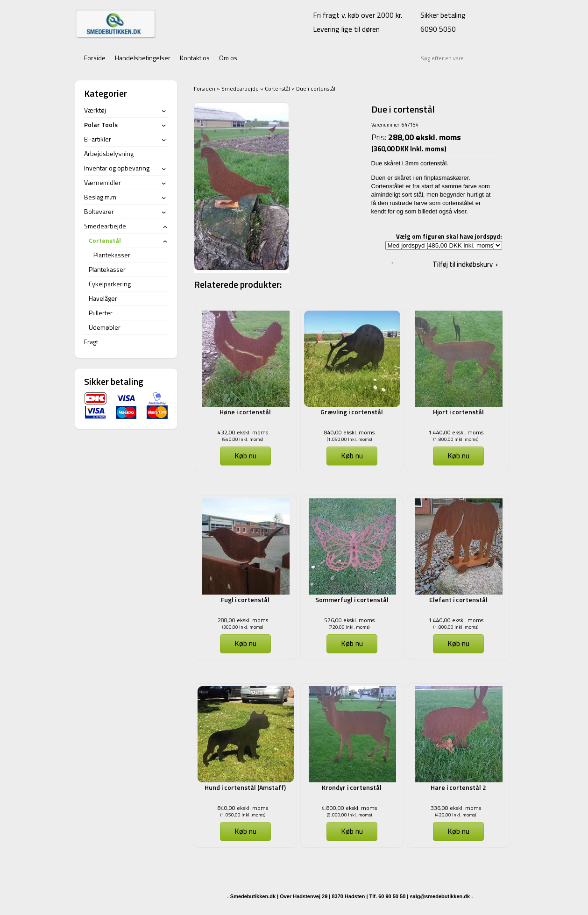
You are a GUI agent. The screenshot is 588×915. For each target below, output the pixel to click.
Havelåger (103, 298)
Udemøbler (105, 327)
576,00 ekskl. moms (349, 620)
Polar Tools (101, 124)
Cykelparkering (110, 284)
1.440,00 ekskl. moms (456, 432)
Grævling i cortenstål (352, 412)
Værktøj (95, 110)
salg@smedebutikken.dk (440, 896)
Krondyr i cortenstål (352, 787)
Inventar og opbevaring (117, 168)
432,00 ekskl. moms (243, 432)
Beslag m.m (100, 197)
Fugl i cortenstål (245, 599)
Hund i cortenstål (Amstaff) (245, 787)
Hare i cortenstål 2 (458, 787)
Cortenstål (277, 89)
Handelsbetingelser (143, 58)
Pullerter (101, 313)
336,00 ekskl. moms (456, 808)
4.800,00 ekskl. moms (349, 808)
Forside (95, 58)
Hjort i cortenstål (458, 412)
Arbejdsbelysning (109, 153)
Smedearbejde (240, 89)
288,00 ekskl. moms (243, 620)
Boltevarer (99, 211)
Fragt (91, 342)
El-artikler (98, 139)
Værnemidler (103, 182)
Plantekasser (112, 255)
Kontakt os (195, 58)
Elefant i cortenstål (458, 599)
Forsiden (205, 89)
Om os (228, 58)
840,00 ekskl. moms (349, 432)
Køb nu (245, 455)
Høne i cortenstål (245, 412)
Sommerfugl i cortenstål (352, 599)
